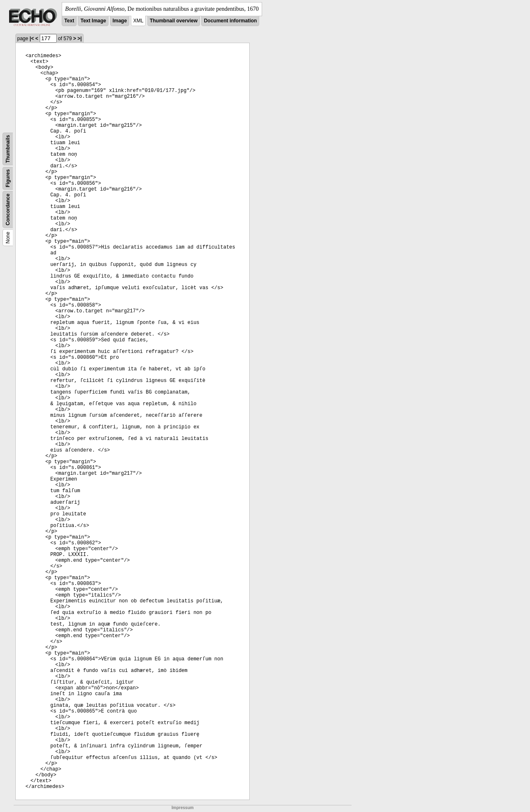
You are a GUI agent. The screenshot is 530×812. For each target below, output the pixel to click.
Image (120, 21)
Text (69, 21)
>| (79, 39)
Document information (230, 21)
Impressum (182, 808)
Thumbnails (8, 149)
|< (32, 39)
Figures (8, 178)
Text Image (93, 21)
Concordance (8, 209)
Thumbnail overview (174, 21)
